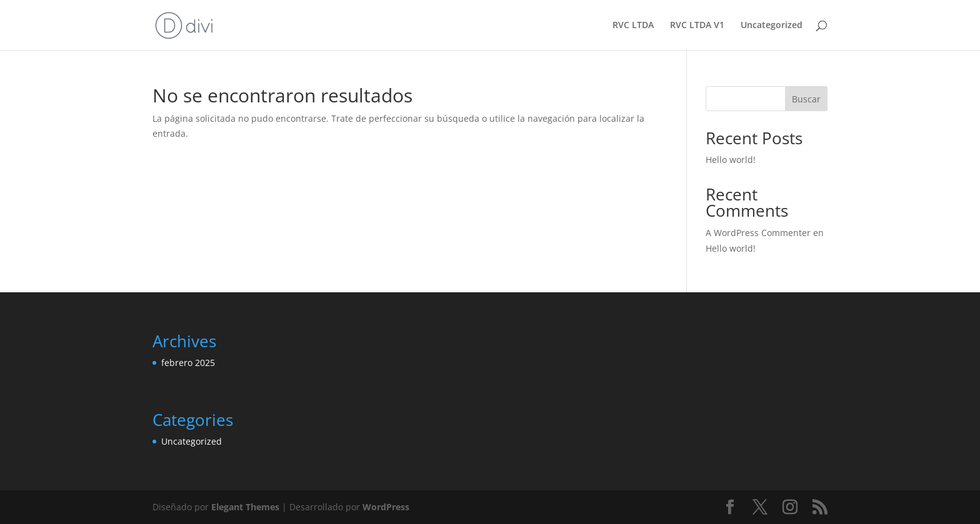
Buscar (806, 99)
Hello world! (731, 160)
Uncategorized (772, 26)
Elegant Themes (245, 507)
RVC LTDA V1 (697, 26)
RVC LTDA (633, 26)
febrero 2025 (188, 363)
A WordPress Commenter (758, 233)
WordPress (386, 507)
